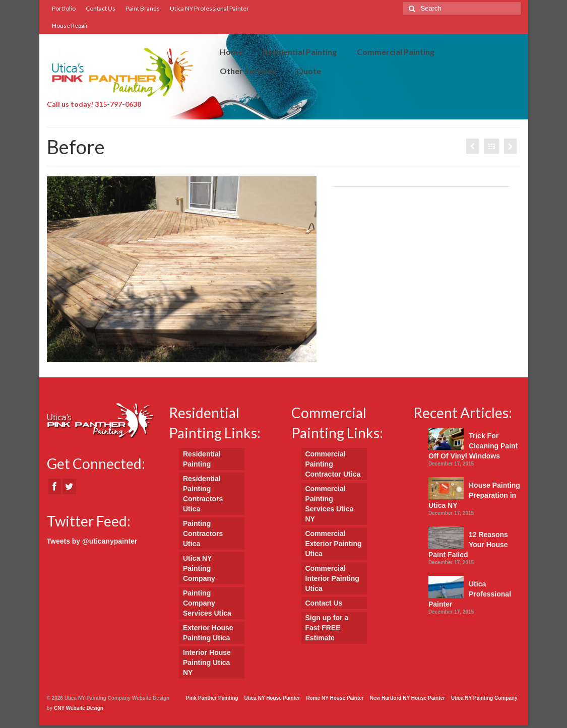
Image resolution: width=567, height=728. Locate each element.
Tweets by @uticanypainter (92, 541)
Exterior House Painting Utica (208, 633)
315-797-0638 (118, 104)
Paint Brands (143, 8)
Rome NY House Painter (335, 698)
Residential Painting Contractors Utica (203, 494)
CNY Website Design (79, 708)
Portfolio (64, 8)
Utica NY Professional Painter (209, 8)
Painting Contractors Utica (203, 534)
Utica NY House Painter (272, 698)
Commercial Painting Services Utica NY (330, 504)
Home (231, 52)
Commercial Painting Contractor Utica (333, 464)
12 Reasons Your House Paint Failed (468, 545)
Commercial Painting (396, 52)
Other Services (248, 71)
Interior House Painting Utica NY (207, 663)
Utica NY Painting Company (199, 568)
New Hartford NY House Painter (407, 698)
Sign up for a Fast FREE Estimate (327, 628)
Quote (309, 71)
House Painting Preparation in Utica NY (474, 495)
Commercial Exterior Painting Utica (334, 544)
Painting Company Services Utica (207, 603)
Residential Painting (300, 52)
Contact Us (101, 8)
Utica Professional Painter (470, 594)
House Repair (70, 25)
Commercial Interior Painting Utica (332, 578)
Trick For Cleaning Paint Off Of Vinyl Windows (473, 446)
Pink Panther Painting (212, 698)
